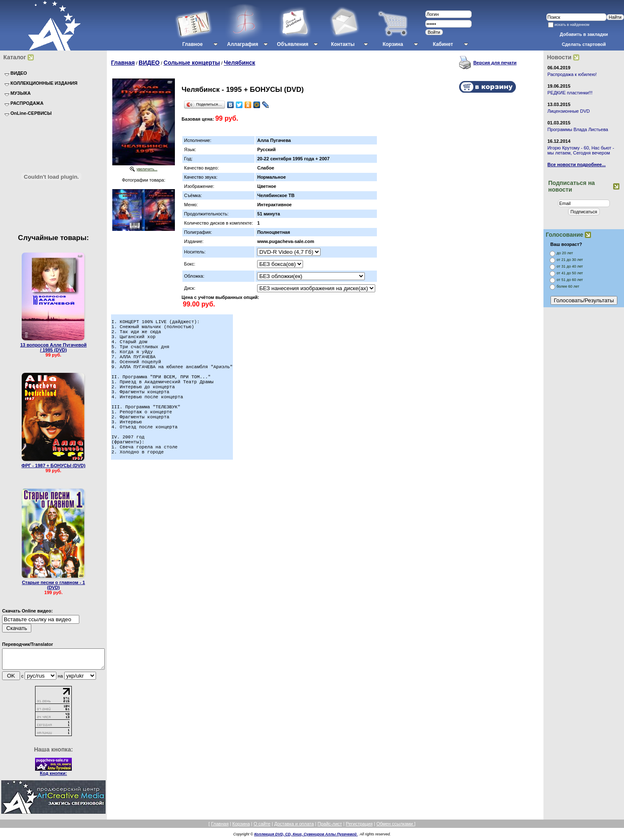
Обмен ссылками (395, 827)
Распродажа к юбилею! (572, 74)
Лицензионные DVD (568, 111)
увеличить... (147, 169)
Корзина (241, 827)
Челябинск (239, 63)
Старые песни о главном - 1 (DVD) (53, 585)
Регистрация (359, 827)
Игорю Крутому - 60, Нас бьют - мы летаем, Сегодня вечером (581, 150)
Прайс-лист (330, 827)
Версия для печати (495, 63)
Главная (123, 63)
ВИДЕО (149, 63)
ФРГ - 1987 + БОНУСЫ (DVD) (53, 466)
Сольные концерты (192, 63)
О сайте (262, 827)
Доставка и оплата (294, 827)
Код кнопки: (54, 777)
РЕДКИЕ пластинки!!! (570, 93)
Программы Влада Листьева (578, 129)
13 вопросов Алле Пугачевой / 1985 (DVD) (53, 347)
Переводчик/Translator (28, 644)
